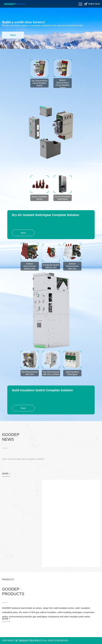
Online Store (94, 4)
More (13, 35)
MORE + (6, 474)
